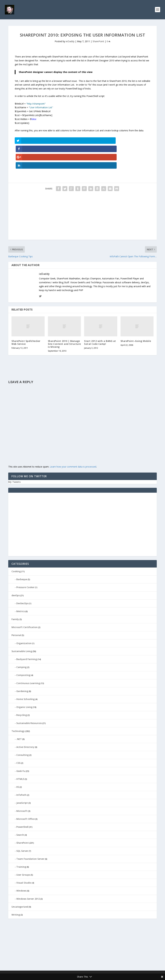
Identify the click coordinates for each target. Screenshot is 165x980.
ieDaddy (70, 42)
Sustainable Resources (29, 699)
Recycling (22, 691)
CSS (18, 739)
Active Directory (25, 723)
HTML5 (20, 755)
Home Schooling (25, 675)
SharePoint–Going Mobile (136, 317)
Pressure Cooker (25, 563)
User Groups (23, 851)
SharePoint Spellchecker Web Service (26, 318)
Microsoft (22, 787)
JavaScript (22, 779)
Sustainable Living (22, 627)
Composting (23, 651)
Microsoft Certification (25, 603)
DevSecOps (22, 579)
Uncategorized (20, 883)
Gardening (22, 667)
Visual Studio (24, 859)
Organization (24, 619)
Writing (16, 891)
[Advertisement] (82, 193)
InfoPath (21, 771)
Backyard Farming (27, 635)
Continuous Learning (28, 659)
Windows (21, 867)
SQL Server (22, 827)
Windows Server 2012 (28, 875)
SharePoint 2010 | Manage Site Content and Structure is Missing (64, 320)
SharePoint (98, 42)
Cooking (16, 547)
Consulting (22, 731)
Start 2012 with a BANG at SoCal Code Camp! (100, 318)
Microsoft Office (25, 795)
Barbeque (22, 555)
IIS (18, 763)
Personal (16, 611)
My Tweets (14, 458)
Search (20, 811)
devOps (16, 571)
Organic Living (24, 683)
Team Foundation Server (30, 835)
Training (21, 843)
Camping (21, 643)
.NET (19, 715)
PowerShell (22, 803)
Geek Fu (21, 747)
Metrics (21, 587)
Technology (18, 707)
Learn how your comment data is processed (73, 443)
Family (15, 595)
